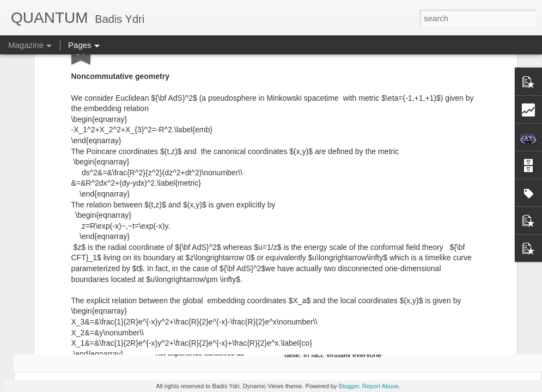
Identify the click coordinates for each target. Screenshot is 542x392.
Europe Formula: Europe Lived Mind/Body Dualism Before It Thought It (83, 208)
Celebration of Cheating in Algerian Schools (342, 203)
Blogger (349, 386)
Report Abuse (380, 386)
